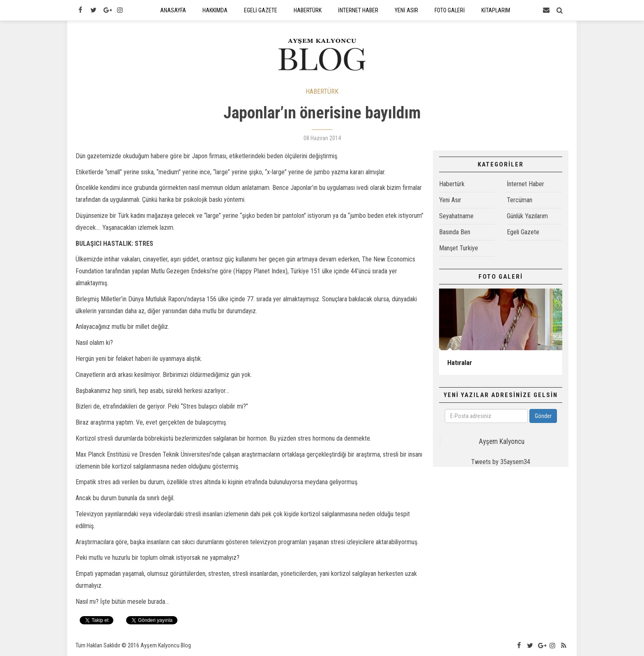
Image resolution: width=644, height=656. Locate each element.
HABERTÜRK (322, 91)
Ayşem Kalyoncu (502, 441)
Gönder (543, 416)
